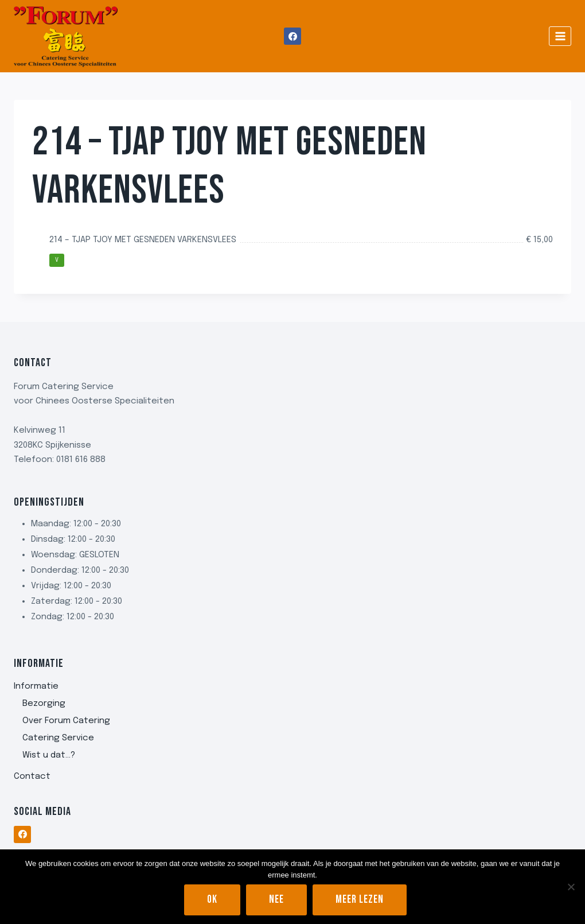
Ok (212, 900)
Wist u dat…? (49, 755)
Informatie (36, 686)
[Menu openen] (560, 36)
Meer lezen (360, 900)
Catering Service (58, 738)
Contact (32, 777)
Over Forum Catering (66, 721)
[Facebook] (292, 36)
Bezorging (44, 704)
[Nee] (571, 887)
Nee (276, 900)
